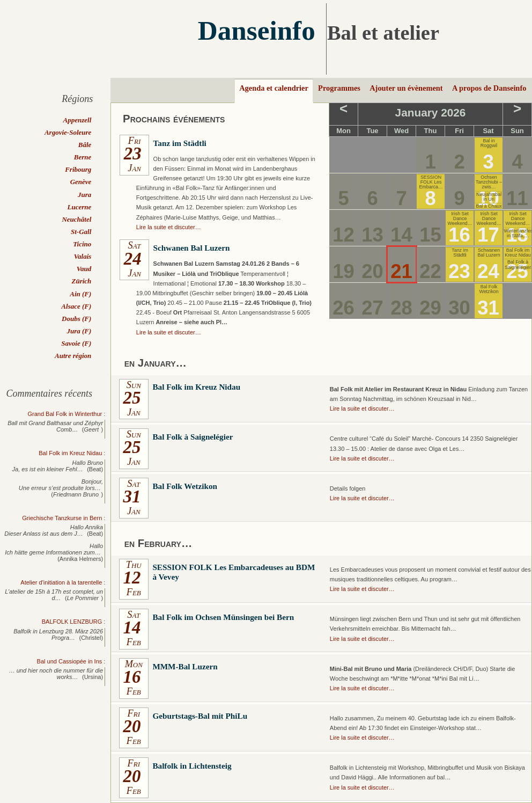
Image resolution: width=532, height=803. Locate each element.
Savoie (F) (76, 343)
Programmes (339, 88)
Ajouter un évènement (406, 88)
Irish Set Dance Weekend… (460, 219)
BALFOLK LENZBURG (72, 622)
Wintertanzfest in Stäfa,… (518, 233)
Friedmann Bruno (76, 494)
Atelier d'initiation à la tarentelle (61, 582)
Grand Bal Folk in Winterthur (65, 414)
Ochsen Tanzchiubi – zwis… (489, 182)
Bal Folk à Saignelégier (518, 264)
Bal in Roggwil (489, 143)
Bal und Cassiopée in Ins (70, 661)
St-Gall (81, 232)
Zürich (81, 281)
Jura (84, 195)
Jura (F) (79, 331)
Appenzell (77, 120)
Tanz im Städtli (460, 253)
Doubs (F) (76, 319)
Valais (83, 256)
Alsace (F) (76, 306)
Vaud (84, 269)
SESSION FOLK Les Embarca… (431, 182)
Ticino (82, 244)
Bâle (85, 145)
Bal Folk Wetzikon (489, 289)
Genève (81, 182)
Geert (92, 429)
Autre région (73, 356)
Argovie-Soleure (68, 132)
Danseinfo (257, 30)
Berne (83, 157)
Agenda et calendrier (274, 88)
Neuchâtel (76, 219)
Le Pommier (83, 598)
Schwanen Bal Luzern (489, 253)
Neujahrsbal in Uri (489, 197)
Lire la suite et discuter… (169, 227)
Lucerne (80, 207)
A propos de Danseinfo (489, 88)
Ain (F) (80, 294)
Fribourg (78, 169)
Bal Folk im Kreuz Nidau (518, 253)
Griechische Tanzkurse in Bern (62, 518)
